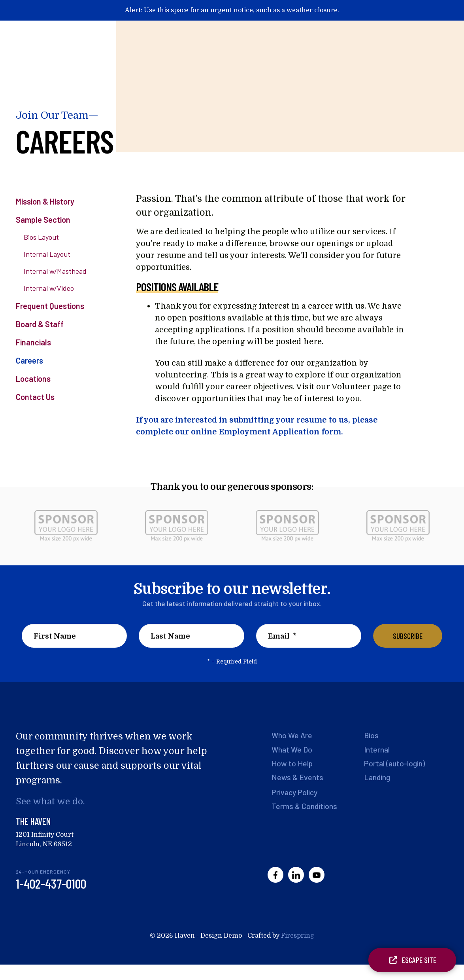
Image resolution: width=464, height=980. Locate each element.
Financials (33, 342)
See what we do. (51, 801)
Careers (29, 360)
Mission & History (45, 201)
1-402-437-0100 (51, 884)
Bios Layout (41, 237)
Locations (33, 379)
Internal (377, 749)
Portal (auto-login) (395, 764)
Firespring (298, 936)
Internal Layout (47, 254)
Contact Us (35, 397)
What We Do (292, 749)
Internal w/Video (49, 288)
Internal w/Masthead (55, 271)
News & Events (298, 778)
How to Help (292, 764)
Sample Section (43, 220)
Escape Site (412, 960)
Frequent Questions (50, 306)
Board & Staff (40, 324)
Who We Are (292, 735)
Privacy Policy (295, 793)
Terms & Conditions (305, 807)
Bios (372, 735)
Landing (377, 778)
